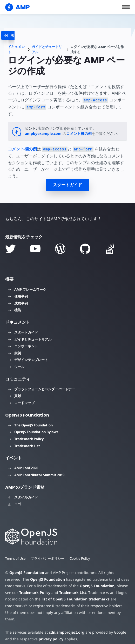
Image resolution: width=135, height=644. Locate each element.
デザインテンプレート (28, 360)
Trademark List (24, 446)
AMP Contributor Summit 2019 (36, 475)
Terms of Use (16, 558)
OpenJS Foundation (26, 573)
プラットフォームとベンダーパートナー (41, 389)
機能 (14, 310)
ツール (16, 367)
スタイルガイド (23, 497)
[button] (126, 7)
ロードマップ (21, 403)
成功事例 (18, 303)
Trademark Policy (26, 439)
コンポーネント (23, 346)
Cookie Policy (80, 558)
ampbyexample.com (43, 133)
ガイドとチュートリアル (47, 49)
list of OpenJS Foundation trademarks (75, 599)
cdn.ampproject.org (65, 626)
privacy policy (50, 632)
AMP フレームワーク (27, 289)
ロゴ (14, 504)
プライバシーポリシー (48, 558)
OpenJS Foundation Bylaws (33, 432)
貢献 (14, 396)
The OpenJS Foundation (30, 425)
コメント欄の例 (79, 133)
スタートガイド (67, 185)
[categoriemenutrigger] (22, 35)
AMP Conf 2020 (23, 468)
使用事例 (18, 296)
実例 (14, 353)
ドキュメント (16, 49)
